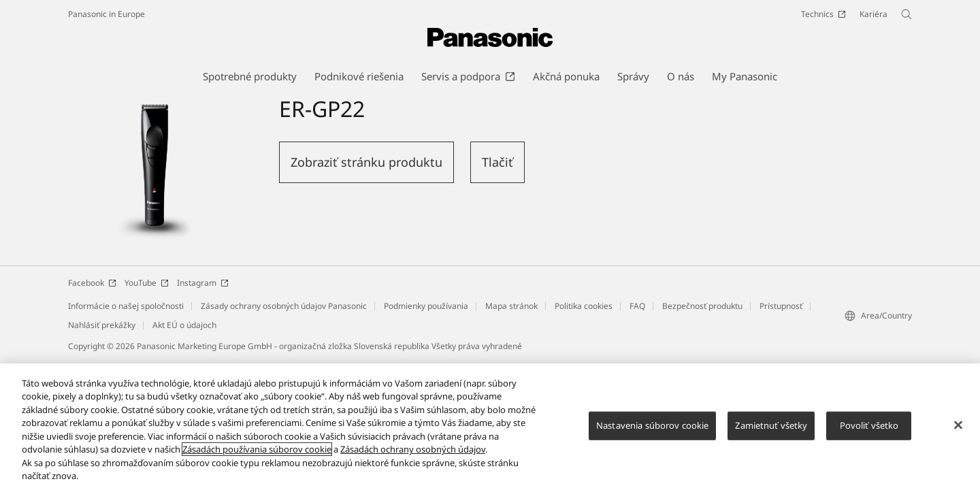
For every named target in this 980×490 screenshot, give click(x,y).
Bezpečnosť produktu (702, 306)
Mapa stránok (511, 306)
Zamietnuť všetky (771, 425)
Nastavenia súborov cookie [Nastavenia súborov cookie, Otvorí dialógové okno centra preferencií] (652, 425)
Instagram (203, 283)
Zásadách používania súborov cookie (257, 449)
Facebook (92, 283)
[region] (490, 427)
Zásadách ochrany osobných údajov (413, 449)
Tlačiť (497, 162)
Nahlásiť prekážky (102, 325)
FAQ (637, 306)
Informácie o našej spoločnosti (126, 306)
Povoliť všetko (869, 425)
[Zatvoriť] (958, 425)
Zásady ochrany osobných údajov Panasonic (284, 306)
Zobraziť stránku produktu (366, 162)
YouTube (147, 283)
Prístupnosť (781, 306)
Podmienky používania (426, 306)
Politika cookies (584, 306)
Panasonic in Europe (107, 14)
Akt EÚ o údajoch (184, 325)
